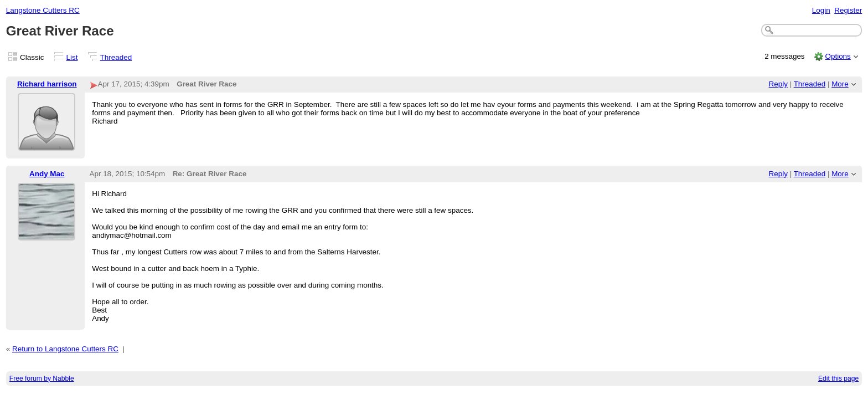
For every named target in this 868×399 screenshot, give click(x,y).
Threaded (116, 57)
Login (821, 10)
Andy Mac (47, 174)
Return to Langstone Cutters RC (65, 349)
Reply (778, 84)
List (72, 57)
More (840, 84)
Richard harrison (47, 84)
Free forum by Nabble (42, 378)
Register (848, 10)
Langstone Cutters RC (43, 10)
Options (838, 56)
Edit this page (838, 378)
